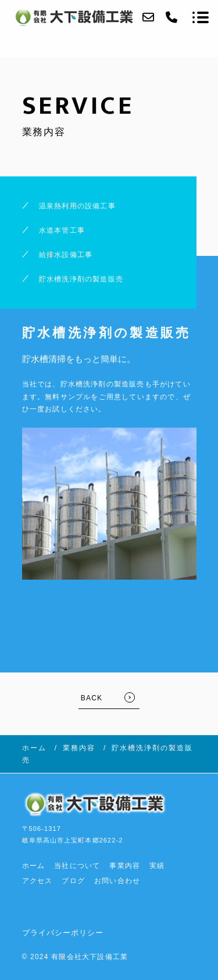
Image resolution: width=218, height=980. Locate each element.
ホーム (34, 866)
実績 (157, 866)
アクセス (37, 881)
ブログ (73, 881)
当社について (77, 866)
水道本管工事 (62, 230)
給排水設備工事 (66, 255)
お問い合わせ (117, 881)
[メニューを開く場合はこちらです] (201, 17)
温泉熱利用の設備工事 (77, 206)
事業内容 (125, 866)
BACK (92, 698)
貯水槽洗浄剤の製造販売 (81, 279)
